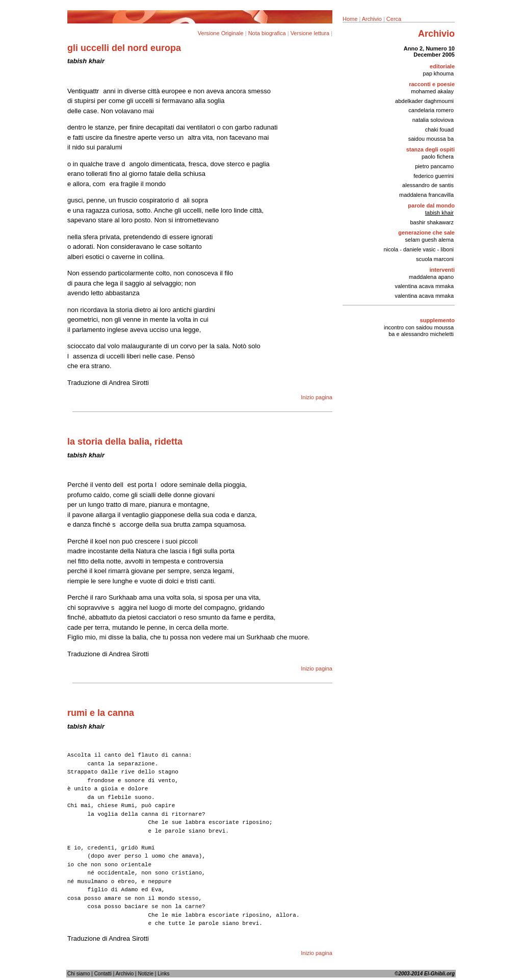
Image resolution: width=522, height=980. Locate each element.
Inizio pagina (317, 397)
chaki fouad (439, 130)
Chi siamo (79, 974)
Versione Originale (221, 33)
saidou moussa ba (431, 139)
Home (350, 19)
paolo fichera (438, 157)
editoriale (442, 66)
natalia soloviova (433, 120)
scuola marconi (435, 259)
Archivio (372, 19)
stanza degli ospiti (430, 149)
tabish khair (439, 213)
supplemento (437, 320)
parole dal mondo (431, 205)
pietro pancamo (434, 166)
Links (163, 974)
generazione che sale (426, 233)
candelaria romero (431, 110)
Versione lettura (310, 33)
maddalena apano (431, 277)
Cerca (394, 19)
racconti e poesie (432, 84)
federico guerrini (434, 176)
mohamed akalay (432, 91)
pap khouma (438, 73)
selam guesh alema (429, 240)
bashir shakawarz (432, 222)
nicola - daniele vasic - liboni (419, 249)
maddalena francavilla (426, 195)
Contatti (103, 974)
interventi (442, 270)
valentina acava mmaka (424, 286)
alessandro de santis (428, 185)
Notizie (146, 974)
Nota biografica (267, 33)
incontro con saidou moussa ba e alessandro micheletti (419, 331)
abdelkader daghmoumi (424, 101)
